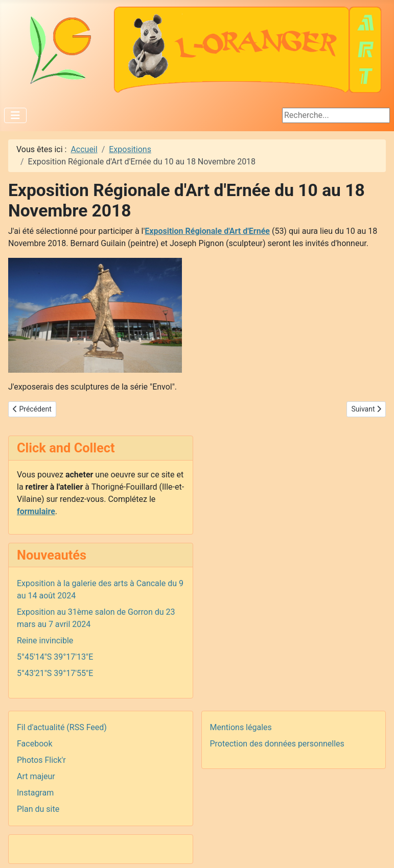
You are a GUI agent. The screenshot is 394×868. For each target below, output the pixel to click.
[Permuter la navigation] (15, 115)
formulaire (36, 511)
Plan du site (38, 809)
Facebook (34, 744)
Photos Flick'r (41, 760)
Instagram (35, 793)
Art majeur (36, 776)
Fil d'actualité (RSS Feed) (62, 727)
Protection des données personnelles (277, 744)
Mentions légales (241, 727)
